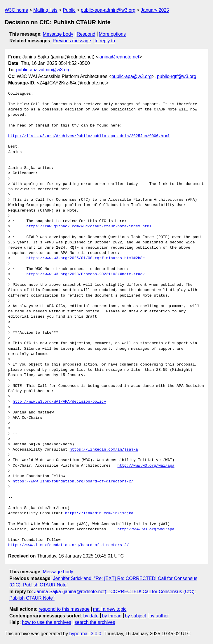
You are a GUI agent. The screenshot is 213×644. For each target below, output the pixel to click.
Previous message (72, 41)
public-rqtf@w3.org (177, 76)
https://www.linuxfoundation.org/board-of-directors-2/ (73, 482)
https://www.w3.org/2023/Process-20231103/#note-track (85, 274)
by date (91, 616)
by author (159, 616)
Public (69, 10)
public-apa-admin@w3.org (108, 10)
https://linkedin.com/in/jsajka (104, 450)
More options (112, 34)
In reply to (105, 41)
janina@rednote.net (119, 57)
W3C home (16, 10)
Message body (58, 34)
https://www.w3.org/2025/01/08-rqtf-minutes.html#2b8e (85, 258)
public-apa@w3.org (132, 76)
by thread (112, 616)
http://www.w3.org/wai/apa (146, 466)
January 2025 (155, 10)
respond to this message (64, 609)
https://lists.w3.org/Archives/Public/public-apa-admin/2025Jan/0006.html (89, 136)
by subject (135, 616)
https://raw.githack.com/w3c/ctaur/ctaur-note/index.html (89, 226)
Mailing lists (45, 10)
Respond (86, 34)
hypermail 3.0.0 (85, 634)
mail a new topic (110, 609)
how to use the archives (47, 622)
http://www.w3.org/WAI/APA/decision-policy (60, 402)
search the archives (95, 622)
